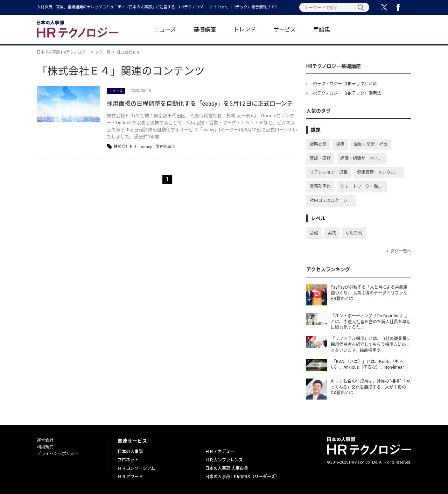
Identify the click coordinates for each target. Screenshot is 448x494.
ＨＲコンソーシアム (136, 468)
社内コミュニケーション (333, 200)
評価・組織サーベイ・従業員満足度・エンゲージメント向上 (363, 158)
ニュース (165, 30)
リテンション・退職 (329, 172)
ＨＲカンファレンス (224, 460)
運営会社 (45, 440)
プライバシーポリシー (58, 454)
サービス (285, 30)
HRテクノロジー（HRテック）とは (344, 84)
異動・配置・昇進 (371, 144)
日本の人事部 (130, 452)
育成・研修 (320, 158)
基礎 (314, 233)
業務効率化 (165, 147)
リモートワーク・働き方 (363, 186)
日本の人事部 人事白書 (227, 468)
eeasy (146, 147)
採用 (340, 144)
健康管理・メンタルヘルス (380, 172)
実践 (332, 233)
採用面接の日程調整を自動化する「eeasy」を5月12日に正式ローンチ (200, 104)
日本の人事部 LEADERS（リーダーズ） (242, 477)
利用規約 (45, 447)
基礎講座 (205, 30)
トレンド (245, 30)
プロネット (128, 460)
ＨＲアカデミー (220, 452)
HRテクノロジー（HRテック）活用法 (346, 93)
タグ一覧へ (401, 251)
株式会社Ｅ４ (125, 147)
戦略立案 (318, 144)
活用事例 (354, 233)
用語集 (322, 30)
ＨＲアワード (130, 477)
